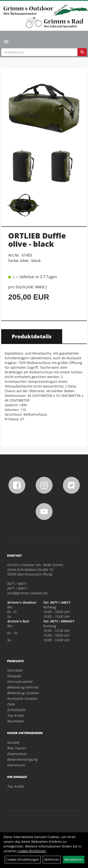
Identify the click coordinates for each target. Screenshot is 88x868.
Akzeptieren (74, 859)
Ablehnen (52, 859)
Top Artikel (15, 715)
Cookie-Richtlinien (32, 851)
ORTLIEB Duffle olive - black (37, 240)
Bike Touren (16, 748)
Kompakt (14, 676)
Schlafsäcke (16, 710)
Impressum (16, 765)
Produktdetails (32, 336)
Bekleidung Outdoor (23, 693)
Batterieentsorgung (22, 759)
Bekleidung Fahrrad (23, 687)
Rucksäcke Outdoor (22, 698)
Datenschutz (17, 754)
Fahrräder (15, 670)
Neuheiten (15, 721)
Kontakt (13, 742)
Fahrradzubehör (20, 682)
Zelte (11, 704)
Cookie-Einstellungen (23, 859)
